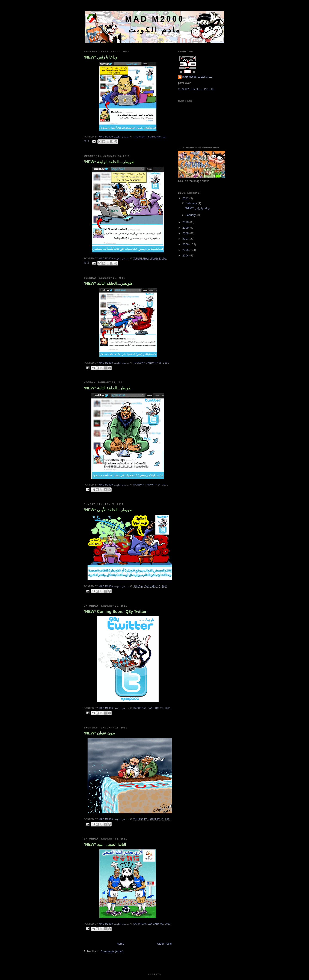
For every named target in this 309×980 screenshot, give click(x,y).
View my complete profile (197, 89)
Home (120, 944)
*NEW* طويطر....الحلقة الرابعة (109, 162)
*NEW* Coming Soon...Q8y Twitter (115, 612)
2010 (186, 222)
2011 (186, 198)
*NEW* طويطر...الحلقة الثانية (108, 388)
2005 (186, 250)
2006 (186, 244)
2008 (186, 233)
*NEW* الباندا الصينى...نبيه (105, 844)
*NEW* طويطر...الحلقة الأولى (108, 510)
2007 (186, 239)
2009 (186, 228)
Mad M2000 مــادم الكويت (197, 77)
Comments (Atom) (112, 951)
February (192, 203)
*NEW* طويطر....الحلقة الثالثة (108, 283)
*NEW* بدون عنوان (99, 733)
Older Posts (164, 944)
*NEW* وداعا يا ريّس (101, 57)
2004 (186, 256)
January (191, 215)
